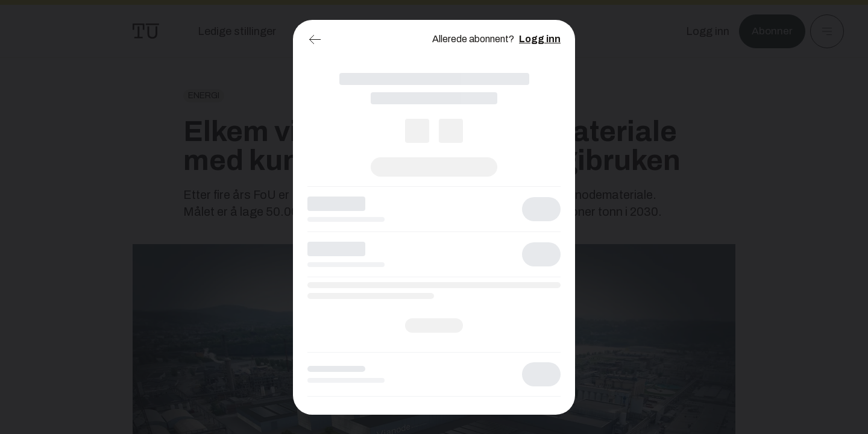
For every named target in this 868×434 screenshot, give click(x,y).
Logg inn (540, 39)
